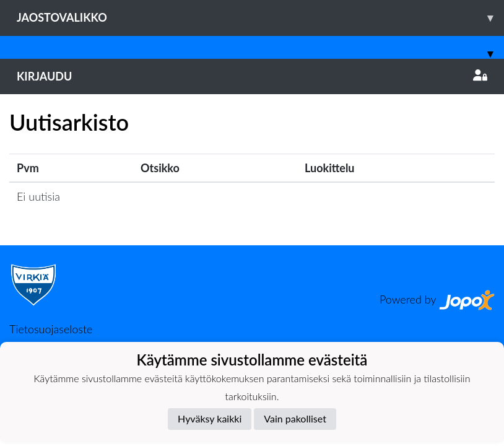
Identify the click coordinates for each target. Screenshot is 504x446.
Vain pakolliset (295, 418)
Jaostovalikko (260, 18)
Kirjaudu (252, 76)
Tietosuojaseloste (51, 329)
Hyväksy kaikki (210, 418)
